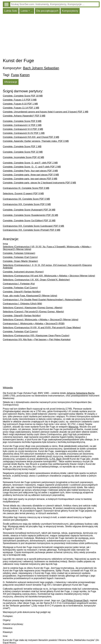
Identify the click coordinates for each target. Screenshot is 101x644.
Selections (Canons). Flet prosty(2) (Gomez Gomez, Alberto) (33, 312)
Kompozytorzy (70, 11)
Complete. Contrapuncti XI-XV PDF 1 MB (24, 133)
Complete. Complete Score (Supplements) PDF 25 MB (30, 215)
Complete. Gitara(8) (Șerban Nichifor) (22, 316)
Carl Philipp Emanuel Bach (75, 600)
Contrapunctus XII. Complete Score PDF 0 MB (26, 199)
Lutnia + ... (27, 11)
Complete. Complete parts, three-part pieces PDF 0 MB (31, 175)
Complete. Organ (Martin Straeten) (20, 261)
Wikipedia (8, 388)
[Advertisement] (51, 37)
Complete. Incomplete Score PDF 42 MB (23, 157)
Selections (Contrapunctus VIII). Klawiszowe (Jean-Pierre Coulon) (36, 336)
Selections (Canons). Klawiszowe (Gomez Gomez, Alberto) (33, 308)
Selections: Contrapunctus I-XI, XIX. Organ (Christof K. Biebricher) (36, 280)
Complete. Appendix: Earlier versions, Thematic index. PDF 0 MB (36, 141)
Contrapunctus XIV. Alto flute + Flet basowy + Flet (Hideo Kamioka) (37, 340)
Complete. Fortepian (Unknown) (19, 253)
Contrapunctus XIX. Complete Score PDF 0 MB (27, 204)
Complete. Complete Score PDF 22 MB (23, 152)
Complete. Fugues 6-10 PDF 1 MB (20, 104)
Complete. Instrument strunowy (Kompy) (23, 272)
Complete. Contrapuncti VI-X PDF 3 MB (23, 129)
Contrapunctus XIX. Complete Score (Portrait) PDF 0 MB (32, 230)
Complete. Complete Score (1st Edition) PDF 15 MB (29, 221)
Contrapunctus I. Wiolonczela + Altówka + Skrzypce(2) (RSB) (34, 324)
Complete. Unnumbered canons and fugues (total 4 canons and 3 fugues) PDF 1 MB (46, 112)
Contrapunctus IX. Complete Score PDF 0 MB (26, 188)
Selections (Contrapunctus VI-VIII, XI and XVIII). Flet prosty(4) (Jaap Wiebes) (42, 328)
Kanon (25, 75)
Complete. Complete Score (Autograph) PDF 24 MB (29, 210)
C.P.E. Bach (55, 459)
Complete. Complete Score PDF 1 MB (22, 147)
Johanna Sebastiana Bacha (80, 393)
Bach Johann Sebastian (41, 68)
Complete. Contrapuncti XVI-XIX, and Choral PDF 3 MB (31, 137)
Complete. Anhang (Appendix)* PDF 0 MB (24, 116)
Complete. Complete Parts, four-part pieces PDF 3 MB (30, 171)
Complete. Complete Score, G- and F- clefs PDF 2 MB (30, 163)
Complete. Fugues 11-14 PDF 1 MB (21, 108)
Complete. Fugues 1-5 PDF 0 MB (20, 100)
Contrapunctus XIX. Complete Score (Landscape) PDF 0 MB (33, 226)
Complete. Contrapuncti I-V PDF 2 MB (22, 125)
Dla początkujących (47, 11)
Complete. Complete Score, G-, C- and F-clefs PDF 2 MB (32, 167)
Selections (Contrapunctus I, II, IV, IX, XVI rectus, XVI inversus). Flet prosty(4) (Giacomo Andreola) (47, 266)
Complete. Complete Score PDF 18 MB (23, 96)
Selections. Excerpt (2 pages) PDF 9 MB (23, 194)
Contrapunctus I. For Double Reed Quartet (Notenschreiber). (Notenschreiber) (42, 300)
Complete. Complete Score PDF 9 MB (22, 121)
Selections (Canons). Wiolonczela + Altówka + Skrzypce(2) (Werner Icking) (41, 320)
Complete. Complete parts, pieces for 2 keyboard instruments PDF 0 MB (39, 183)
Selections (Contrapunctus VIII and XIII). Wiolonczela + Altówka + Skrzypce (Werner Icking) (49, 276)
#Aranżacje (11, 82)
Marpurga (73, 427)
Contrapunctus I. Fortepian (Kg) (19, 284)
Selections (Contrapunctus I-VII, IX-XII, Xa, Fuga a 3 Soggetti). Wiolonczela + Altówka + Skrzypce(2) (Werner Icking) (47, 248)
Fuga (15, 75)
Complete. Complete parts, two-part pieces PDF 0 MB (30, 179)
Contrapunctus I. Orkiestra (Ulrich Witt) (22, 304)
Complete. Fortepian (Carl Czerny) (20, 257)
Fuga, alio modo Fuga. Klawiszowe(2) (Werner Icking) (30, 296)
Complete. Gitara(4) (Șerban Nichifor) (22, 292)
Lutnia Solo (11, 11)
